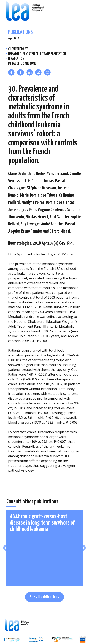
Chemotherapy (18, 49)
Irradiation (16, 59)
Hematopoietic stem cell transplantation (37, 54)
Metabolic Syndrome (22, 64)
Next (83, 548)
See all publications (44, 597)
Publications (20, 33)
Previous (6, 548)
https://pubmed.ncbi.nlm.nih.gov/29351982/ (41, 254)
